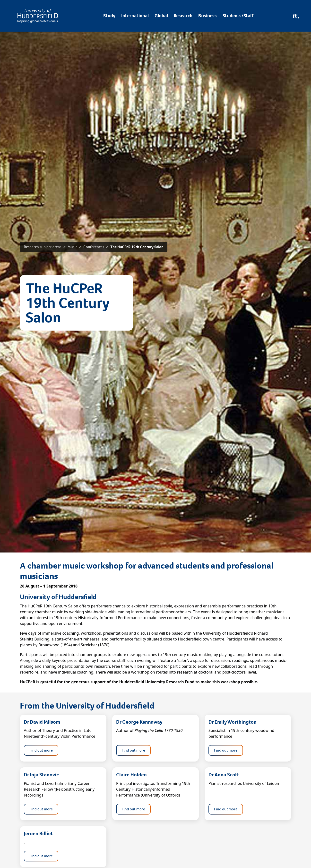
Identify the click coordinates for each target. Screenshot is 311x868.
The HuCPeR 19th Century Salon (137, 247)
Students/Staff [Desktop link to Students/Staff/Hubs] (238, 16)
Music (72, 247)
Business (207, 16)
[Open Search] (296, 16)
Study (109, 16)
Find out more (41, 750)
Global (161, 16)
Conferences (94, 247)
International (135, 16)
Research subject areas (43, 247)
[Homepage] (38, 16)
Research (183, 16)
